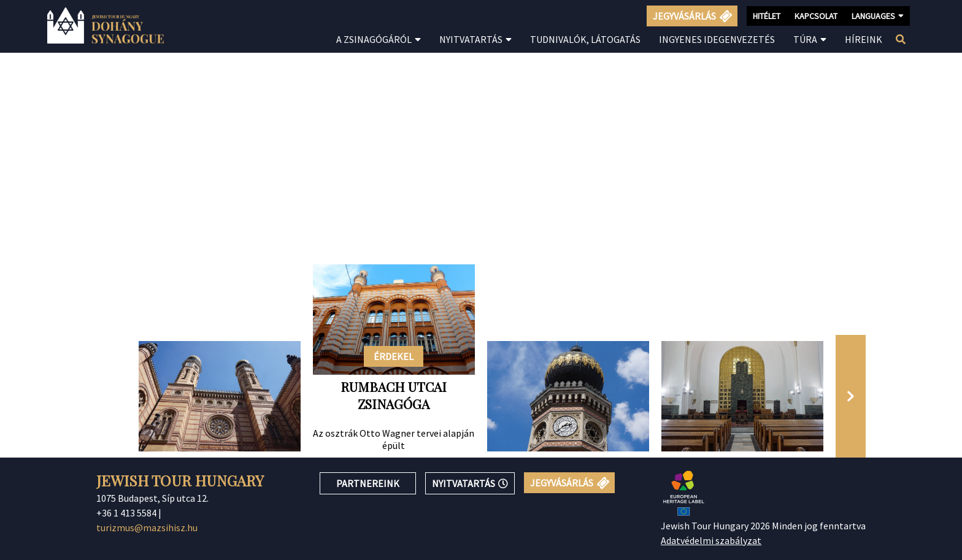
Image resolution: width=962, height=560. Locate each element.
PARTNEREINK (368, 483)
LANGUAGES (878, 16)
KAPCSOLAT (816, 16)
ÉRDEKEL (394, 356)
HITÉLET (767, 16)
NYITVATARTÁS (470, 483)
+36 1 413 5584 (126, 513)
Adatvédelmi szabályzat (711, 540)
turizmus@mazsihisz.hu (147, 527)
